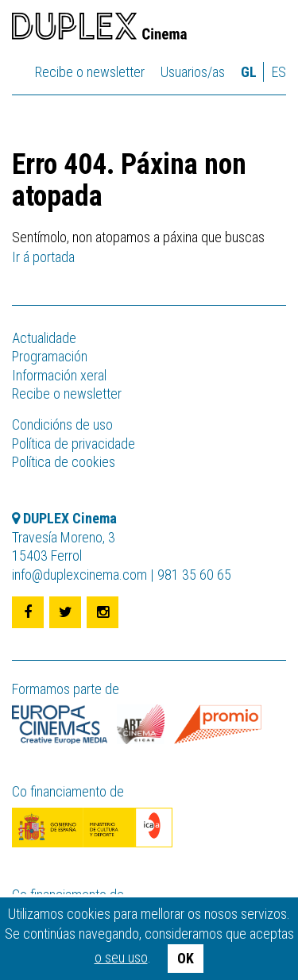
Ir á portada (43, 257)
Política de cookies (64, 462)
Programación (50, 356)
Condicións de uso (62, 424)
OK (186, 958)
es (279, 72)
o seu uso (121, 957)
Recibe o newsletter (90, 72)
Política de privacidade (74, 444)
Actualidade (44, 338)
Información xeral (59, 375)
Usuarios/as (193, 72)
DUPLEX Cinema (99, 29)
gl (249, 72)
